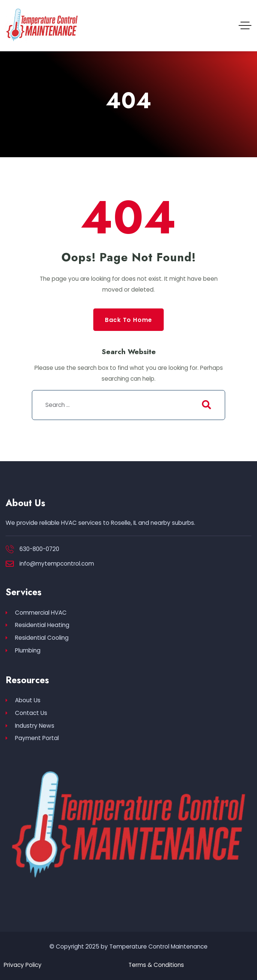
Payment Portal (32, 738)
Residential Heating (37, 625)
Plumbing (23, 650)
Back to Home (128, 320)
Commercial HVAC (36, 613)
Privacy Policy (23, 965)
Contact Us (26, 713)
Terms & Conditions (156, 965)
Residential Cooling (37, 638)
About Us (23, 700)
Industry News (30, 726)
